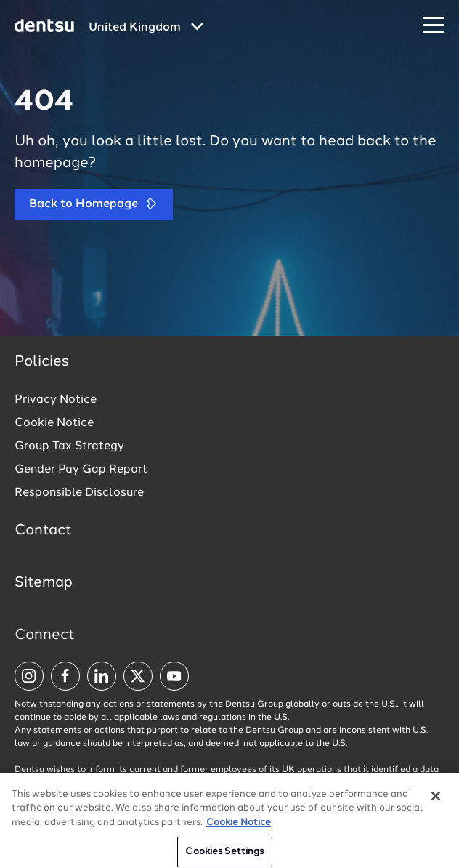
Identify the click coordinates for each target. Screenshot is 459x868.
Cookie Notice (54, 423)
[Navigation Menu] (434, 26)
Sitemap (44, 583)
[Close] (436, 803)
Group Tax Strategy (69, 446)
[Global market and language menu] (146, 28)
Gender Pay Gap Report (81, 470)
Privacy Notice (56, 400)
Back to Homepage (94, 204)
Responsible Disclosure (79, 493)
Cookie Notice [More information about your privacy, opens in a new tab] (239, 829)
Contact (43, 531)
